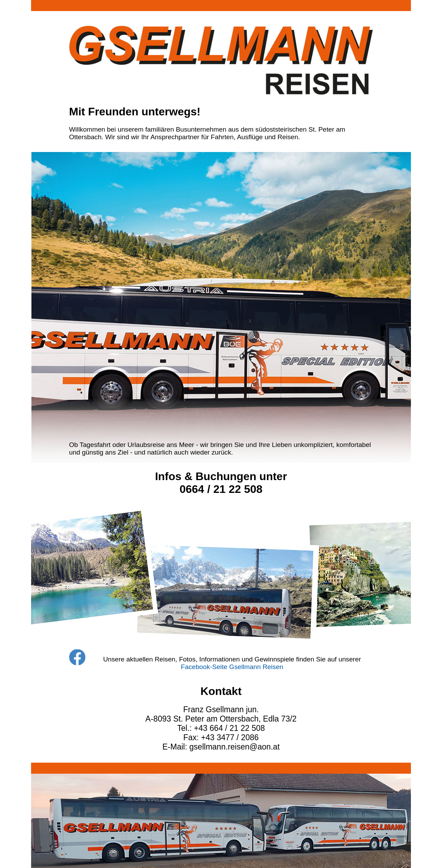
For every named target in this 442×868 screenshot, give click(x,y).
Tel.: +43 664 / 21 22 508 (221, 728)
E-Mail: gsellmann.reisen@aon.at (221, 747)
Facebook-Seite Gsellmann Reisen (232, 667)
